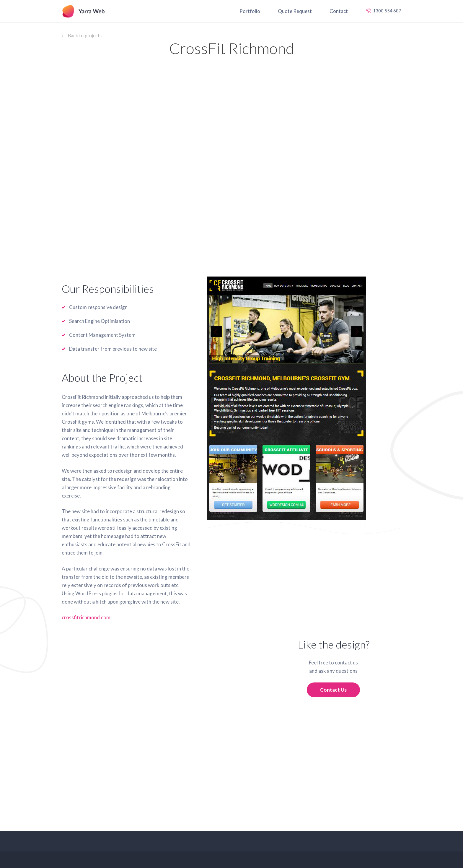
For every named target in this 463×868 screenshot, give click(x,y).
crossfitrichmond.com (86, 617)
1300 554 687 (387, 11)
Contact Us (333, 690)
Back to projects (85, 35)
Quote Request (295, 11)
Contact (339, 11)
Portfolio (250, 11)
